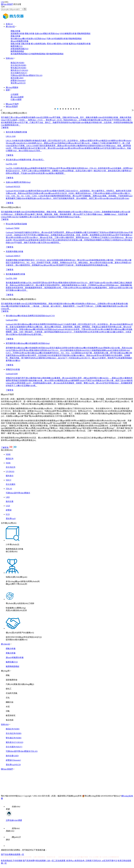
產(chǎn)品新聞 (17, 97)
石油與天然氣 (12, 693)
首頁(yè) (9, 24)
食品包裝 (10, 720)
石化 (8, 698)
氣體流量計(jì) (17, 46)
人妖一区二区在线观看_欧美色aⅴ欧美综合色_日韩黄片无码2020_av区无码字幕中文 (82, 861)
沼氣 (8, 711)
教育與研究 (11, 716)
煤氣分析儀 (15, 44)
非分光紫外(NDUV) (19, 73)
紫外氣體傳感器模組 (55, 54)
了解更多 (5, 128)
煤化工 (9, 689)
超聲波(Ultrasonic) (18, 80)
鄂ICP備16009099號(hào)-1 (12, 796)
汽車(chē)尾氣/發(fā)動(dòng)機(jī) (20, 684)
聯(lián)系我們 (7, 4)
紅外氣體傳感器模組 (37, 54)
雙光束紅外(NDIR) (18, 68)
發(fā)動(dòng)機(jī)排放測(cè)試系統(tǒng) (28, 39)
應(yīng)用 (5, 671)
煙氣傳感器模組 (84, 33)
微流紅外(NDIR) (17, 63)
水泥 (8, 707)
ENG (6, 2)
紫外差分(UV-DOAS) (19, 70)
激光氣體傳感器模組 (19, 54)
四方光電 (17, 4)
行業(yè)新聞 (16, 100)
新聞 (8, 90)
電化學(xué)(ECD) (18, 83)
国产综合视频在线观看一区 (13, 854)
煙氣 (8, 675)
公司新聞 (14, 94)
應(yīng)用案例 (12, 87)
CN (2, 2)
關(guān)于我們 (12, 104)
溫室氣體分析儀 (17, 33)
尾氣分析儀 (15, 36)
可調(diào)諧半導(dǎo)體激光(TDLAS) (26, 75)
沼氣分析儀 (26, 44)
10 (79, 109)
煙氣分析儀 (15, 31)
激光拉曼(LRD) (17, 78)
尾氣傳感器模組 (75, 39)
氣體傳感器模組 (17, 51)
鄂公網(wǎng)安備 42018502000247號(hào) (101, 796)
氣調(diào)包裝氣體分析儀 (80, 44)
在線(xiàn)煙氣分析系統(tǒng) (47, 33)
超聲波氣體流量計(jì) (19, 49)
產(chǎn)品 (10, 26)
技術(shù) (10, 58)
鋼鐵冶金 (10, 702)
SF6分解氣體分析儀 (68, 33)
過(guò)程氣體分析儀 (19, 41)
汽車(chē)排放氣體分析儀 (57, 39)
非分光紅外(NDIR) (18, 65)
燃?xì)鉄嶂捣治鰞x (39, 44)
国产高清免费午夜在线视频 (34, 861)
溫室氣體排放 (12, 680)
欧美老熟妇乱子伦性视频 (12, 861)
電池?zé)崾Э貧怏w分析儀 (57, 44)
